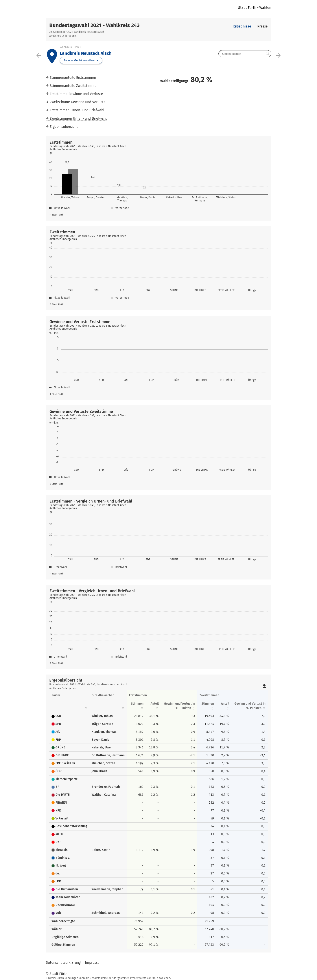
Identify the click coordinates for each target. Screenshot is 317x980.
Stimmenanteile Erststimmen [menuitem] (73, 78)
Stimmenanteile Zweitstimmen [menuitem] (74, 86)
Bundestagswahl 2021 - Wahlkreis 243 (94, 25)
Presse (263, 26)
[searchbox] (245, 54)
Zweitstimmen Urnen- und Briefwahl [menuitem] (78, 118)
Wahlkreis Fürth (69, 47)
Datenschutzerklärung (63, 963)
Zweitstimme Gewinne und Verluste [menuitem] (78, 102)
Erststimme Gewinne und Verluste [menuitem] (76, 94)
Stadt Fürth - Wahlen (255, 8)
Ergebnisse (242, 26)
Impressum (94, 963)
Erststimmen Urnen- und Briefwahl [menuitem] (77, 110)
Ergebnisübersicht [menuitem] (64, 127)
